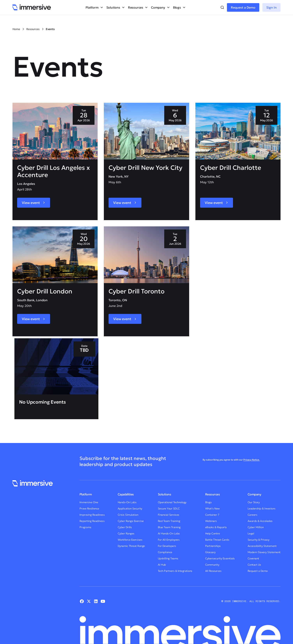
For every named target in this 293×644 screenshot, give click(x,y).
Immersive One (89, 502)
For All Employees (169, 540)
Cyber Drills (125, 527)
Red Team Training (169, 521)
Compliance (165, 552)
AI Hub (162, 565)
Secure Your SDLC (169, 508)
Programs (85, 527)
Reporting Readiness (92, 521)
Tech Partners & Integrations (175, 571)
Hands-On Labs (127, 502)
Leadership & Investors (262, 508)
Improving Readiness (92, 515)
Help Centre (213, 533)
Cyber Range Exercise (131, 521)
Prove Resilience (89, 508)
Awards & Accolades (260, 521)
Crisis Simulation (128, 515)
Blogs (208, 502)
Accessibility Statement (262, 546)
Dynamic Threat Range (131, 546)
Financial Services (169, 515)
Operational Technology (172, 502)
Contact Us (254, 565)
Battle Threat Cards (217, 540)
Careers (252, 515)
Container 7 (212, 515)
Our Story (254, 502)
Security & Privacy (259, 540)
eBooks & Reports (216, 527)
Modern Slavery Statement (264, 552)
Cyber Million (256, 527)
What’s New (212, 508)
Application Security (130, 508)
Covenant (253, 558)
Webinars (211, 521)
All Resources (213, 571)
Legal (251, 533)
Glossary (210, 552)
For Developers (167, 546)
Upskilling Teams (168, 558)
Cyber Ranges (126, 533)
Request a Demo (243, 7)
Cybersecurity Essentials (220, 558)
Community (212, 565)
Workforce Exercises (130, 540)
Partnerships (213, 546)
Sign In (271, 7)
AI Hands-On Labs (169, 533)
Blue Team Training (169, 527)
